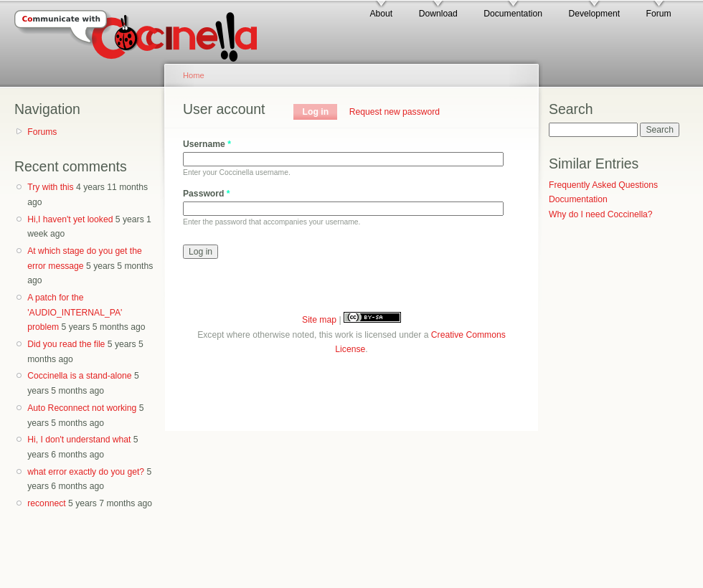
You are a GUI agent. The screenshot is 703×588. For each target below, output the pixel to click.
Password (207, 194)
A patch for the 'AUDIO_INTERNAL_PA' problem (75, 312)
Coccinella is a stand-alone (79, 376)
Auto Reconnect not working (82, 408)
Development (594, 14)
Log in (320, 112)
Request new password (395, 112)
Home (194, 75)
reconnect (46, 503)
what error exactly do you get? (86, 472)
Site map (319, 320)
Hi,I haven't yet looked (70, 219)
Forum (659, 14)
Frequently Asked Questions (603, 185)
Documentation (513, 14)
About (381, 14)
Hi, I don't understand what (79, 440)
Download (438, 14)
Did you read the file (66, 344)
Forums (42, 132)
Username (207, 144)
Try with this (50, 187)
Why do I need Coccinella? (601, 214)
